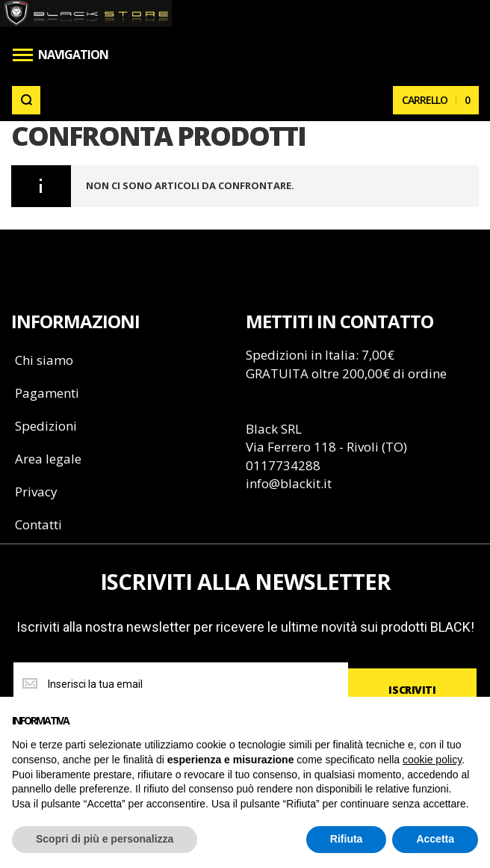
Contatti (38, 524)
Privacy (36, 492)
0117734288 (283, 465)
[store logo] (86, 13)
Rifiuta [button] (347, 839)
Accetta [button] (435, 839)
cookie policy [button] (432, 760)
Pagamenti (47, 393)
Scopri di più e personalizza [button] (105, 839)
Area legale (48, 459)
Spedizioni (46, 426)
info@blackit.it (289, 483)
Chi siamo (44, 360)
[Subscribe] (412, 690)
